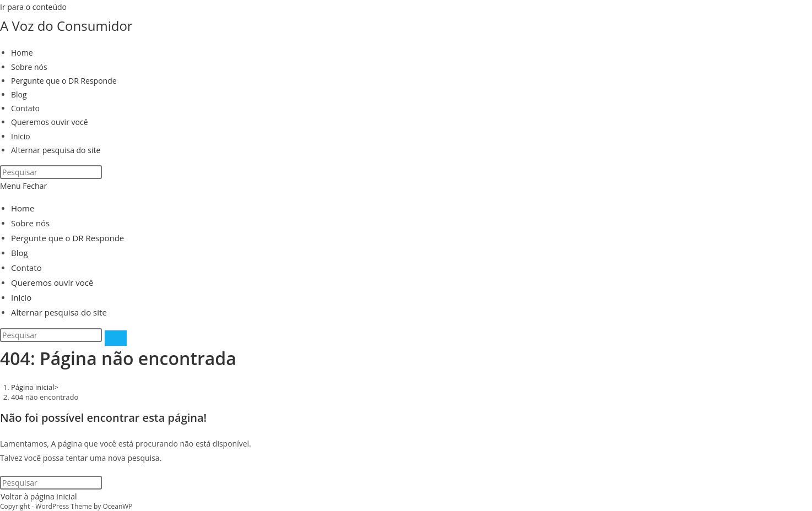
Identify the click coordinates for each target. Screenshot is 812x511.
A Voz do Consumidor (66, 26)
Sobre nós (30, 223)
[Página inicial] (33, 387)
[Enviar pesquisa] (116, 338)
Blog (20, 253)
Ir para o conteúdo (33, 7)
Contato (26, 268)
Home (23, 208)
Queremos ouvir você (52, 282)
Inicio (21, 297)
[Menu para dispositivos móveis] (23, 186)
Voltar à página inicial (39, 496)
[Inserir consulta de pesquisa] (51, 172)
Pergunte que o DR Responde (67, 238)
